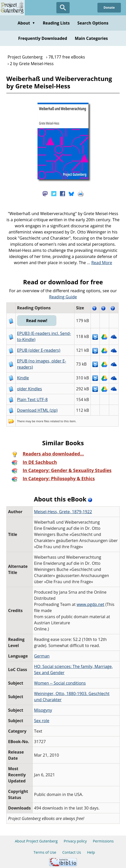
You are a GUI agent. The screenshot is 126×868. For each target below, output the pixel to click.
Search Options (93, 23)
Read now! (37, 321)
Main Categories (91, 38)
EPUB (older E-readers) (39, 350)
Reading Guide (63, 297)
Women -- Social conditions (60, 683)
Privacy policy (75, 841)
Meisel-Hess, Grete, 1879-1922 (63, 512)
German (42, 656)
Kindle (23, 378)
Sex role (42, 721)
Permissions (103, 841)
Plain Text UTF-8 (32, 400)
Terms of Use (45, 852)
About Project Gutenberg (36, 841)
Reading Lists (56, 23)
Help (91, 852)
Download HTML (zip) (37, 410)
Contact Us (72, 852)
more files (43, 421)
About (26, 23)
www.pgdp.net (90, 604)
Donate (109, 8)
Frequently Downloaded (43, 38)
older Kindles (30, 389)
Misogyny (43, 710)
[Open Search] (63, 8)
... (100, 263)
